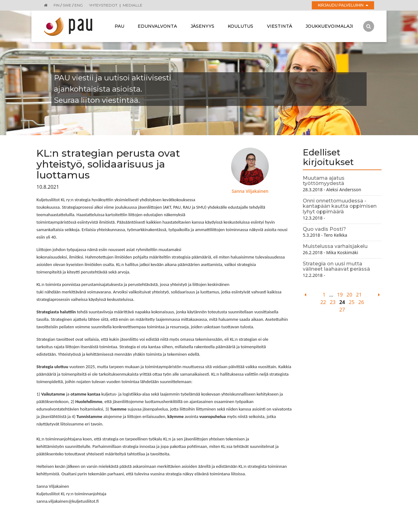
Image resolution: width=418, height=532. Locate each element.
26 (361, 302)
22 (323, 302)
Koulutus (240, 26)
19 (340, 295)
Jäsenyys (202, 26)
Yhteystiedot (103, 5)
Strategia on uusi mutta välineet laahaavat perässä (336, 266)
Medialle (133, 5)
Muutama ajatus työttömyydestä (324, 181)
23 (333, 302)
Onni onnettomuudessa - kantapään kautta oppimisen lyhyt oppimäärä (340, 206)
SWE (67, 5)
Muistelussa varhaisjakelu (335, 246)
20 (349, 295)
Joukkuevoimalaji (329, 26)
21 (359, 295)
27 (342, 310)
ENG (79, 5)
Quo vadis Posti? (324, 229)
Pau (119, 26)
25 (352, 302)
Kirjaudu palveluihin (343, 5)
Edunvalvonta (157, 26)
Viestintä (280, 26)
